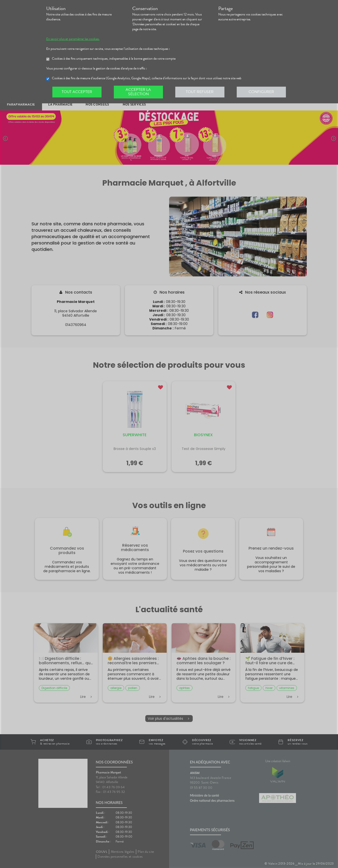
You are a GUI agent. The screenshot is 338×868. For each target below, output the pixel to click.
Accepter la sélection (138, 92)
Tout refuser (200, 92)
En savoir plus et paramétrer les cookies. (73, 39)
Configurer (261, 92)
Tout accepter (77, 92)
